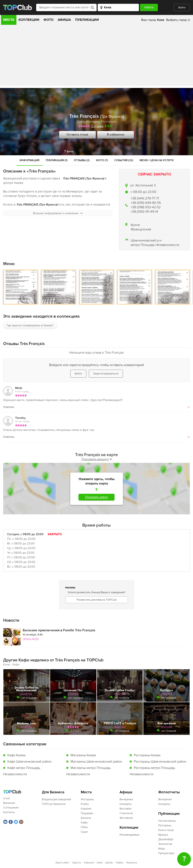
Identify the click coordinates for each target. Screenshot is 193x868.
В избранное (116, 135)
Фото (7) (102, 160)
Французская (141, 229)
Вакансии (9, 803)
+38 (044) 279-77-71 (145, 198)
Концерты (126, 804)
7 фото (69, 151)
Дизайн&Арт (166, 839)
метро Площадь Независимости (155, 245)
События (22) (124, 160)
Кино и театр (166, 830)
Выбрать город (176, 20)
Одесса (77, 863)
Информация (29, 160)
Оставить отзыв (77, 135)
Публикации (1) (57, 160)
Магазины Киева (83, 755)
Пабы (84, 827)
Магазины (93, 121)
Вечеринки (126, 799)
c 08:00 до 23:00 (143, 192)
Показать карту (96, 497)
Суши (84, 832)
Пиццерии (87, 813)
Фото (49, 20)
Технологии (165, 844)
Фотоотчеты (169, 792)
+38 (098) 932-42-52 (146, 207)
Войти (182, 8)
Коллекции (29, 20)
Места (9, 20)
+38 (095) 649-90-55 (146, 203)
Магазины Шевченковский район (96, 762)
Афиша (64, 20)
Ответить (9, 407)
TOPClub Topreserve (54, 804)
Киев (100, 863)
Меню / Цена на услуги (156, 160)
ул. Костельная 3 (143, 185)
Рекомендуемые (129, 835)
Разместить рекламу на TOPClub (97, 600)
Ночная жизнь (167, 821)
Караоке (86, 809)
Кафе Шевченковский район (29, 762)
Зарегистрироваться (106, 374)
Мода (162, 849)
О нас (7, 798)
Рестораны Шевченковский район (160, 762)
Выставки (125, 809)
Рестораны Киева (147, 755)
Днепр (109, 863)
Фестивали (126, 818)
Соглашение (11, 808)
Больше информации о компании (58, 213)
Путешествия (166, 853)
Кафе (81, 121)
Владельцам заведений (56, 799)
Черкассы (132, 863)
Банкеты (86, 818)
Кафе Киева (16, 755)
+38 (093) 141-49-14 (144, 212)
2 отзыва (97, 126)
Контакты (9, 812)
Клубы (85, 804)
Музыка (163, 835)
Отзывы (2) (82, 160)
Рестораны (108, 121)
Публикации (87, 20)
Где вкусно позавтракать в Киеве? (30, 325)
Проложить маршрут (97, 459)
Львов (119, 863)
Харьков (89, 863)
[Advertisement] (96, 56)
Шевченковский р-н (146, 240)
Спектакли (126, 813)
